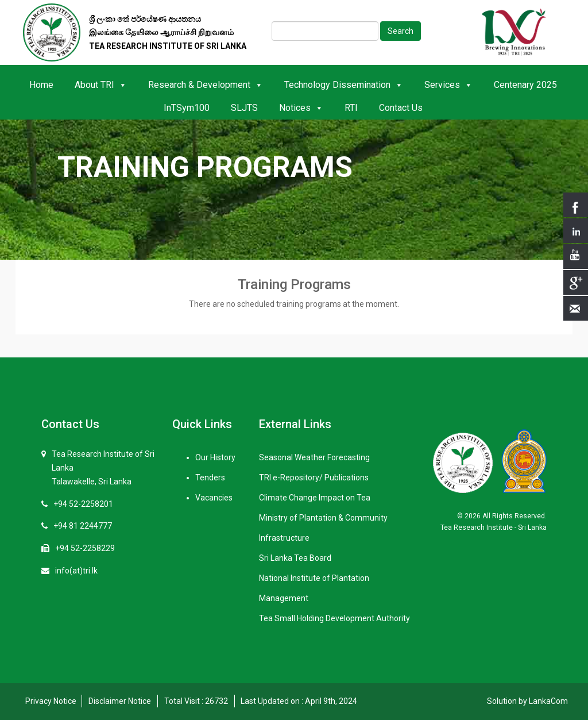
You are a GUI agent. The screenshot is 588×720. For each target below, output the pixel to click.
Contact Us (401, 108)
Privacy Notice (51, 701)
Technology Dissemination (344, 85)
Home (41, 85)
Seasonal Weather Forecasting (314, 457)
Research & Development (206, 85)
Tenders (210, 478)
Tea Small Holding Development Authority (334, 618)
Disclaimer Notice (120, 701)
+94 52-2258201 (83, 504)
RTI (351, 108)
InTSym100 (187, 108)
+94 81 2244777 (83, 526)
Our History (215, 457)
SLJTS (244, 108)
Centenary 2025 (525, 85)
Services (448, 85)
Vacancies (214, 498)
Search (401, 31)
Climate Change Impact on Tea (315, 498)
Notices (301, 108)
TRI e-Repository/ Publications (314, 478)
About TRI (101, 85)
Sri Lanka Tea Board (295, 558)
